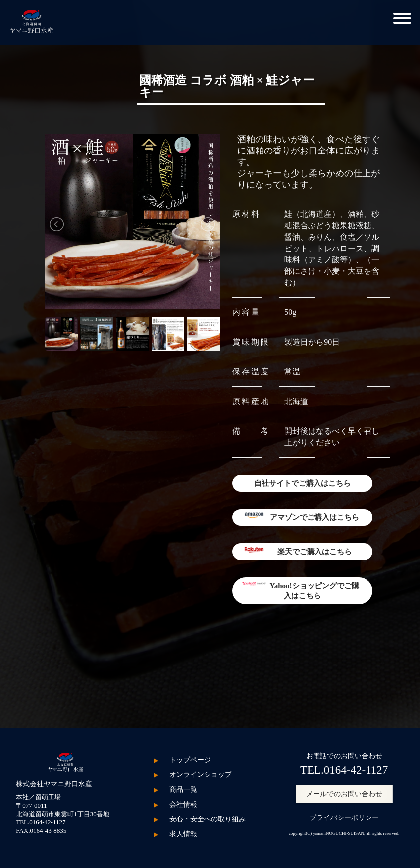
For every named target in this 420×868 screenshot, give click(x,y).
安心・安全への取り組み (208, 819)
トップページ (190, 760)
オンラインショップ (201, 775)
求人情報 (183, 834)
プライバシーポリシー (344, 818)
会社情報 (183, 804)
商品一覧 (183, 790)
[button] (402, 17)
